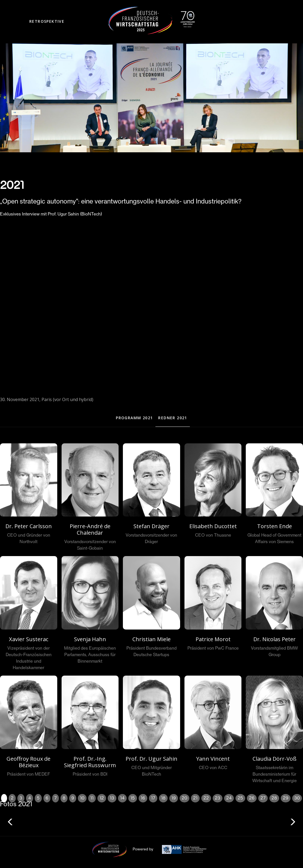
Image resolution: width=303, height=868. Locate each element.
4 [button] (30, 798)
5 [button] (38, 798)
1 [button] (4, 798)
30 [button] (297, 798)
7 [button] (55, 798)
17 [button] (153, 798)
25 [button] (240, 798)
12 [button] (102, 798)
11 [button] (92, 798)
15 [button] (133, 798)
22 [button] (206, 798)
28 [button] (274, 798)
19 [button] (174, 798)
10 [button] (82, 798)
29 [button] (286, 798)
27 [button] (263, 798)
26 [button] (252, 798)
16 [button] (143, 798)
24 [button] (229, 798)
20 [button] (184, 798)
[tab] (134, 418)
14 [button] (122, 798)
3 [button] (21, 798)
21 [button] (195, 798)
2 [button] (12, 798)
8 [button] (64, 798)
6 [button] (47, 798)
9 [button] (73, 798)
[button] (47, 22)
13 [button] (112, 798)
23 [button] (218, 798)
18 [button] (163, 798)
